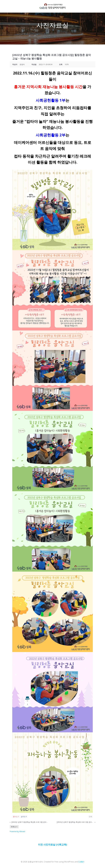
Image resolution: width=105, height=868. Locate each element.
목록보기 (14, 827)
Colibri (81, 862)
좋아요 (16, 817)
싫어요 (24, 817)
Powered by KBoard (17, 831)
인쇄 (90, 817)
